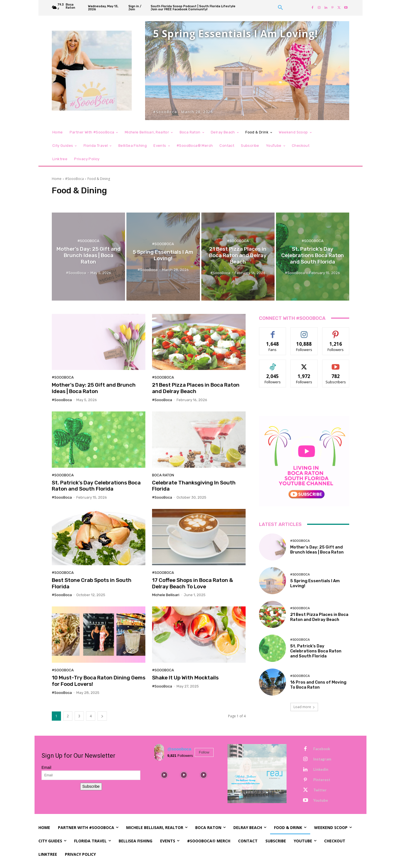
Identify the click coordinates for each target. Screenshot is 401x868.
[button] (280, 8)
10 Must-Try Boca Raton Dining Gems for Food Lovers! (99, 681)
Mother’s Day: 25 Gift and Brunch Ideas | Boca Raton (94, 388)
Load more (304, 707)
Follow (204, 752)
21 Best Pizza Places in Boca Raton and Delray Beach (196, 388)
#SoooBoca (74, 179)
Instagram (322, 759)
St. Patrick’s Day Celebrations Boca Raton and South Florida (96, 486)
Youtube (321, 800)
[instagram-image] (164, 775)
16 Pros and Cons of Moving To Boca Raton (318, 685)
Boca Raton (163, 475)
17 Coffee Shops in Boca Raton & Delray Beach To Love (193, 583)
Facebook (322, 749)
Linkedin (321, 769)
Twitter (320, 790)
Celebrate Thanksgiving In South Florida (194, 486)
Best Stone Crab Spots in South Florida (92, 583)
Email (46, 767)
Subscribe (91, 786)
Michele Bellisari (166, 595)
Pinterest (322, 780)
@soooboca (179, 749)
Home (57, 179)
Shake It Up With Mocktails (185, 678)
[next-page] (102, 716)
